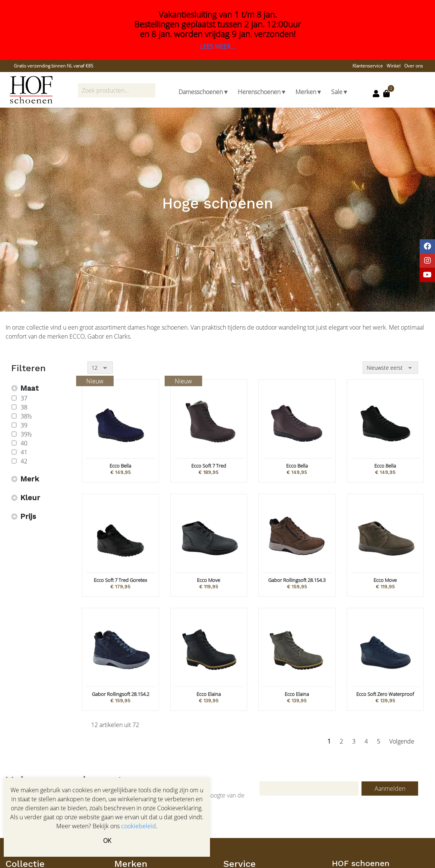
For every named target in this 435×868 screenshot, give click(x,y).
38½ (26, 416)
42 (24, 461)
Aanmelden (390, 789)
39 (24, 425)
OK (107, 841)
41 (24, 452)
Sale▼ (340, 92)
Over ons (414, 66)
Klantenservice (368, 66)
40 (24, 443)
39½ (26, 434)
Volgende (402, 741)
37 (24, 398)
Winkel (394, 66)
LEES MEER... (218, 46)
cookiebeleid (139, 826)
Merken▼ (309, 92)
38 (24, 407)
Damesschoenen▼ (204, 92)
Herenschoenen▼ (262, 92)
